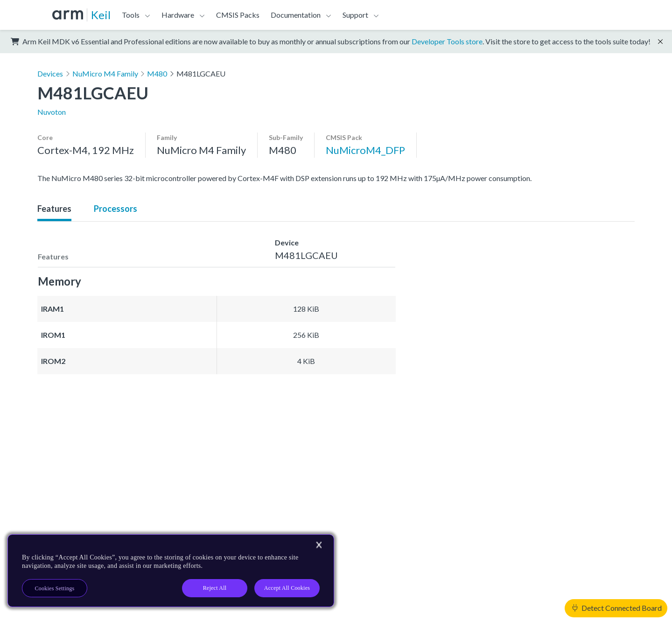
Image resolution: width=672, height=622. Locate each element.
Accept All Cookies (287, 588)
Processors (115, 209)
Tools (131, 15)
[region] (171, 571)
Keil (101, 15)
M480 (157, 73)
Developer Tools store (447, 41)
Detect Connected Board (617, 608)
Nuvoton (52, 112)
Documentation (296, 15)
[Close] (319, 545)
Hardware (178, 15)
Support (355, 15)
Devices (50, 73)
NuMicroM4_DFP (365, 150)
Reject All (215, 588)
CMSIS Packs (238, 15)
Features (54, 209)
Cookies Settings (55, 588)
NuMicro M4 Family (105, 73)
